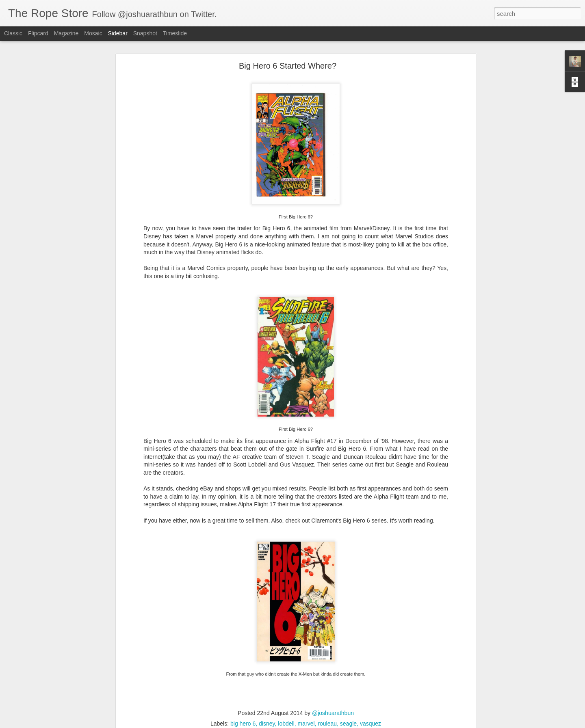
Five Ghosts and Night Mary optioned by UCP (69, 689)
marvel (264, 664)
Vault (242, 671)
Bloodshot (147, 664)
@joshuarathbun (283, 654)
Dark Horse (178, 664)
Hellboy (214, 664)
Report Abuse (342, 724)
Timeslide (175, 33)
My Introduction (37, 707)
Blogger (318, 724)
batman (122, 664)
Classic (13, 33)
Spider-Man (326, 664)
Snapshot (145, 33)
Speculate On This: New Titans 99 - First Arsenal (73, 671)
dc (198, 664)
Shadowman (292, 664)
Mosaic (93, 33)
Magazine (66, 33)
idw (230, 664)
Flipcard (38, 33)
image (245, 664)
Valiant (381, 664)
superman (356, 664)
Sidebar (118, 33)
